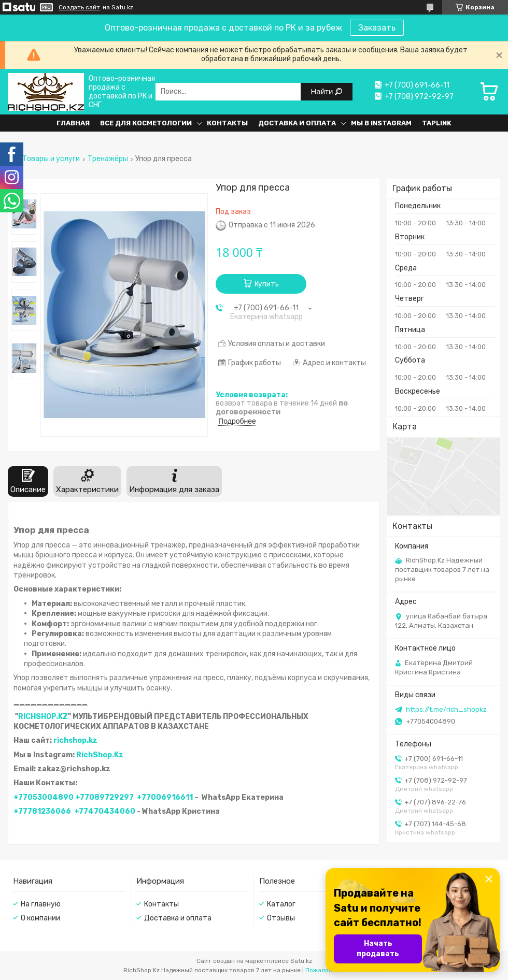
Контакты (227, 123)
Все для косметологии (146, 123)
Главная (73, 123)
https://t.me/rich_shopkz (446, 709)
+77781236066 (42, 811)
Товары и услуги (51, 159)
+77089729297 (104, 797)
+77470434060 (105, 811)
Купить (267, 284)
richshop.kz (75, 740)
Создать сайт (79, 7)
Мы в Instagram (381, 123)
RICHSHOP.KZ (43, 717)
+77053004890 (44, 797)
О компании (40, 918)
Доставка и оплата (297, 123)
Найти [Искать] (323, 91)
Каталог (281, 904)
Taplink (437, 123)
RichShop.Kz (100, 755)
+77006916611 (165, 797)
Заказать (377, 28)
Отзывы (281, 918)
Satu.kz (301, 961)
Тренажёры (108, 159)
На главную (41, 904)
